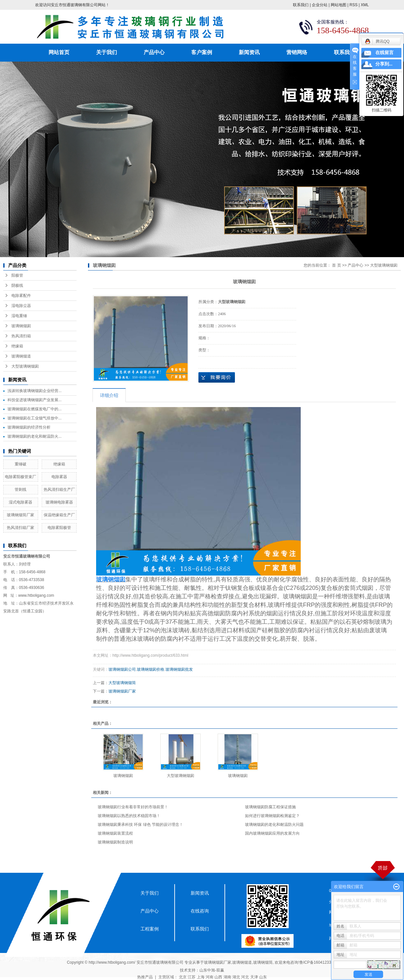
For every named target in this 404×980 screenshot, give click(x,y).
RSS (354, 5)
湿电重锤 (19, 316)
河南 (209, 977)
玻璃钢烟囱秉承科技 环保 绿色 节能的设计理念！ (140, 825)
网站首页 (59, 52)
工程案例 (150, 929)
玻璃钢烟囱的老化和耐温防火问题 (274, 825)
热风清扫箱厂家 (21, 528)
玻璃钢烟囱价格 (151, 669)
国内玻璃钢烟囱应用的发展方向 (272, 833)
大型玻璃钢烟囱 (25, 366)
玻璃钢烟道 (21, 356)
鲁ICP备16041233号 (317, 962)
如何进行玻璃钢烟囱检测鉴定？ (272, 816)
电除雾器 (59, 477)
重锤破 (21, 464)
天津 (254, 977)
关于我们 (107, 52)
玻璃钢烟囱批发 (179, 669)
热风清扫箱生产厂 (59, 490)
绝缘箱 (17, 346)
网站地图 (339, 5)
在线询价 (217, 377)
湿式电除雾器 (21, 502)
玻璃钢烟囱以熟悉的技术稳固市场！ (129, 816)
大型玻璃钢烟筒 (122, 683)
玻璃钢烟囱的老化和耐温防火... (35, 436)
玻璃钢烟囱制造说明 (115, 842)
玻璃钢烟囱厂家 (122, 691)
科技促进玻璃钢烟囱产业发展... (35, 400)
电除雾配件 (21, 296)
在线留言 (384, 53)
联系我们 (301, 5)
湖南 (227, 977)
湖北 (236, 977)
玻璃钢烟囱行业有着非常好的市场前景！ (133, 807)
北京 (183, 977)
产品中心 (154, 52)
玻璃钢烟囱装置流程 (115, 833)
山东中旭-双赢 (212, 970)
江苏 (192, 977)
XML (365, 5)
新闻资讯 (249, 52)
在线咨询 (200, 911)
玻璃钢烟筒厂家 (21, 515)
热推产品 (145, 977)
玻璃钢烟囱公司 (122, 669)
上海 (201, 977)
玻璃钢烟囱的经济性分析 (29, 427)
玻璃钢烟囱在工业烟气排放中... (35, 418)
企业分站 (320, 5)
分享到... (384, 64)
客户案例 (202, 52)
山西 (218, 977)
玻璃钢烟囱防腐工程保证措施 (270, 807)
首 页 (336, 265)
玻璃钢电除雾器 (59, 502)
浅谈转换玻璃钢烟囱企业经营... (35, 391)
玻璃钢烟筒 (263, 962)
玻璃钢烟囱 (21, 326)
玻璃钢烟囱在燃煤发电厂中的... (35, 409)
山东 (263, 977)
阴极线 (17, 285)
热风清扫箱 (21, 336)
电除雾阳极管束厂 (21, 477)
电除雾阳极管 (59, 528)
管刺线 (21, 490)
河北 (245, 977)
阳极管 (17, 275)
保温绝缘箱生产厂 (59, 515)
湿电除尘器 (21, 306)
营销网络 (297, 52)
